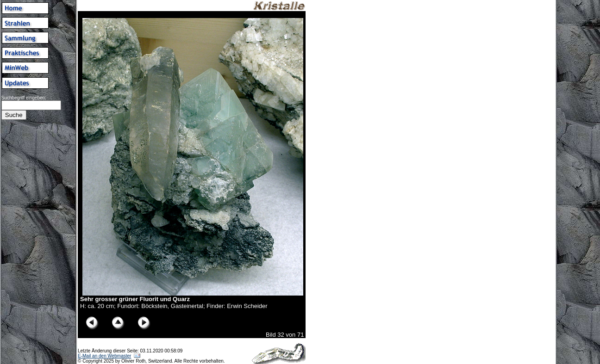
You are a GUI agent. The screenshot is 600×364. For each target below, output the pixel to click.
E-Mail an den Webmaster (104, 356)
